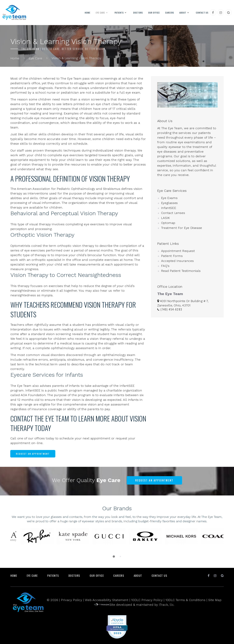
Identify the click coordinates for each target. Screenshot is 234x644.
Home (87, 13)
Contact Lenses (173, 213)
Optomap (168, 223)
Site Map (215, 600)
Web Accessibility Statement (107, 600)
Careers (170, 13)
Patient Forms (172, 256)
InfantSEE (169, 208)
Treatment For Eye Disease (182, 228)
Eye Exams (169, 198)
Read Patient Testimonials (181, 271)
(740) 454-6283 (170, 309)
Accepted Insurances (177, 261)
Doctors (138, 13)
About (183, 13)
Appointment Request (178, 251)
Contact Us (202, 13)
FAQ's (165, 266)
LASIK (165, 218)
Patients (119, 13)
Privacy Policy (72, 600)
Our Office (154, 13)
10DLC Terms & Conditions (185, 600)
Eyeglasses (169, 203)
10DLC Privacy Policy (147, 600)
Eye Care (100, 13)
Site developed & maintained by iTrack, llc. (134, 605)
